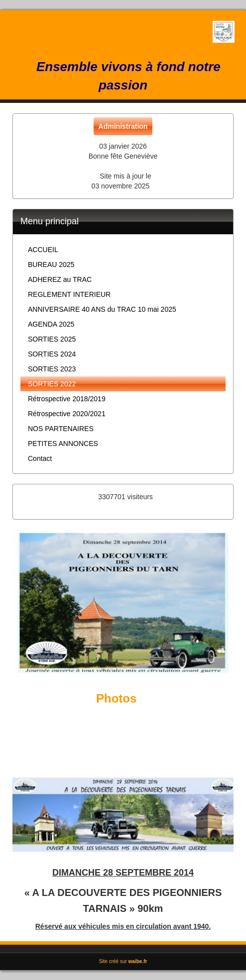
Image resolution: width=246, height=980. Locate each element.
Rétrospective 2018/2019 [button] (67, 399)
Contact (40, 458)
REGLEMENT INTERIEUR (69, 294)
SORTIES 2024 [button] (52, 354)
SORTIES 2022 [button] (52, 384)
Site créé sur (123, 961)
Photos (116, 698)
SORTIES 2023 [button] (52, 369)
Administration (123, 126)
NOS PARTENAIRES (61, 429)
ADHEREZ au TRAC (60, 279)
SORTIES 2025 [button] (52, 339)
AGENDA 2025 (51, 324)
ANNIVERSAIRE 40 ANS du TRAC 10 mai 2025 (102, 309)
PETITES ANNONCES (63, 444)
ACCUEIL (43, 250)
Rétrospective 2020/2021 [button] (67, 414)
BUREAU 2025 (51, 265)
